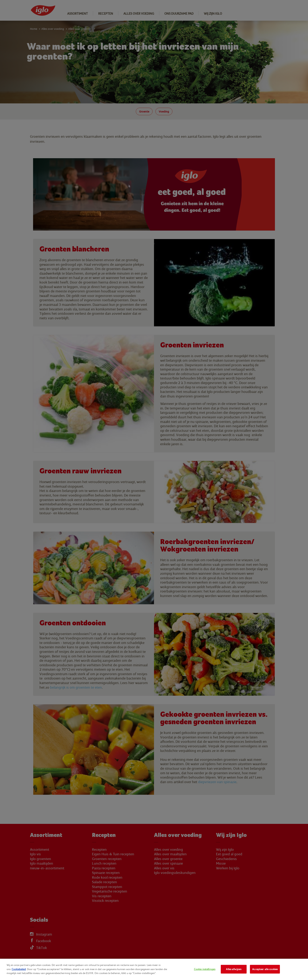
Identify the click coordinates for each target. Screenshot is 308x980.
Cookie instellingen (205, 969)
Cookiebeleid (19, 969)
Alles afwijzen (234, 969)
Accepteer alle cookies (265, 969)
